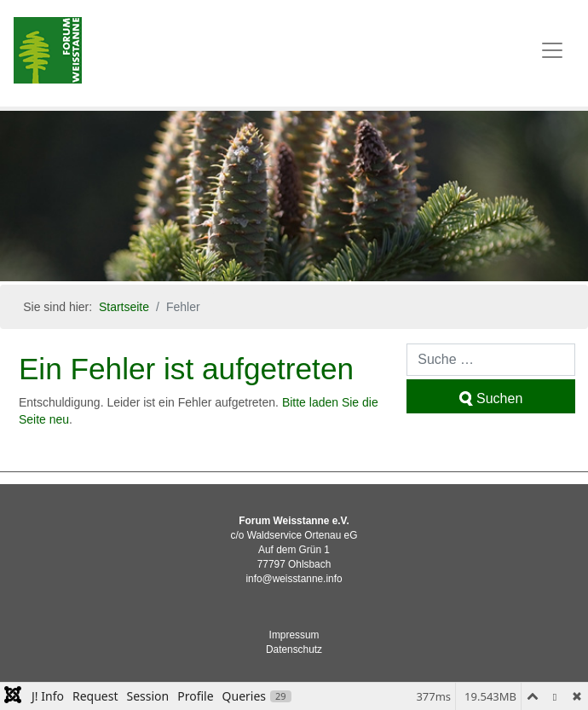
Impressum (294, 635)
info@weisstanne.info (294, 579)
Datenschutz (294, 649)
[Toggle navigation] (552, 50)
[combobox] (491, 360)
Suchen (491, 398)
